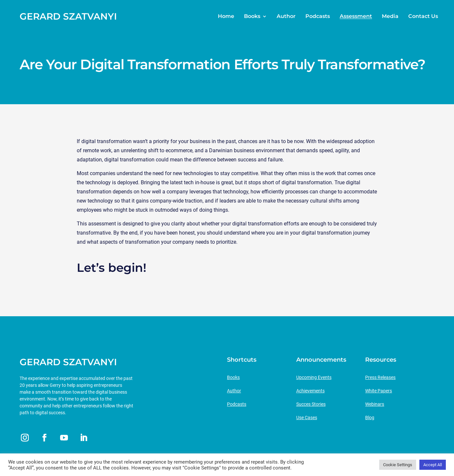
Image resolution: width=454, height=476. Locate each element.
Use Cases (307, 418)
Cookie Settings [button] (398, 465)
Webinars (375, 404)
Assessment (356, 16)
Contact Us (423, 16)
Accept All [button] (433, 465)
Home (226, 16)
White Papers (379, 391)
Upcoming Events (314, 377)
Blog (370, 418)
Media (390, 16)
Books (252, 16)
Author (286, 16)
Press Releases (380, 377)
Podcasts (318, 16)
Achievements (310, 391)
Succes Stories (311, 404)
